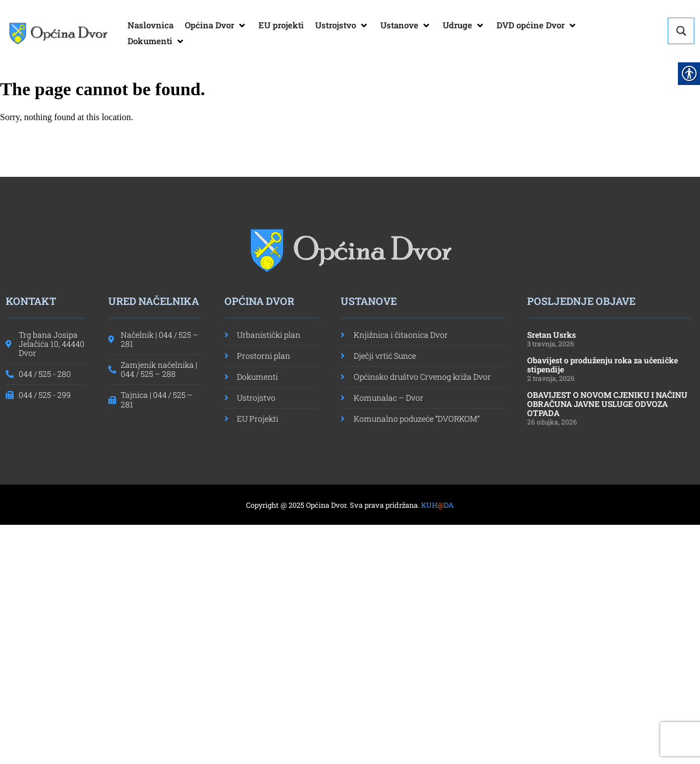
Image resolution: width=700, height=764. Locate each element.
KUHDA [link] (438, 505)
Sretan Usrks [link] (551, 335)
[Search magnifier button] (681, 31)
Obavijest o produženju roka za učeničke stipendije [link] (603, 365)
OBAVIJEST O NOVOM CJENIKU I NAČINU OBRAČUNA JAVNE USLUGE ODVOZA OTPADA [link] (607, 404)
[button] (216, 26)
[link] (58, 34)
